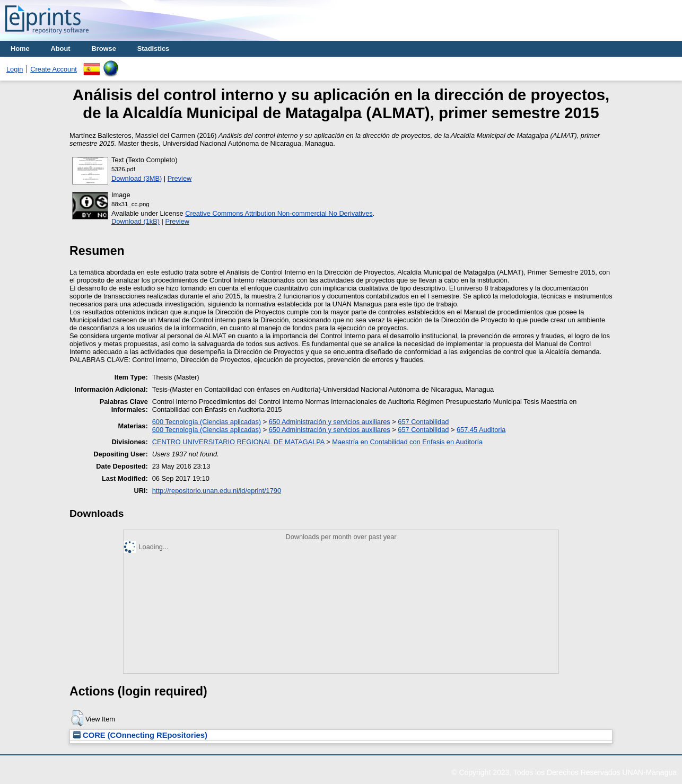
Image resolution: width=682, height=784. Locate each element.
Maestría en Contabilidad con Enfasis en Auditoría (407, 442)
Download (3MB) (137, 178)
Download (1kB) (135, 221)
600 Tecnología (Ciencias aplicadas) (207, 422)
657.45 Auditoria (481, 430)
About (61, 49)
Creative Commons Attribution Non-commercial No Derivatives (279, 213)
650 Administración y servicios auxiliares (330, 422)
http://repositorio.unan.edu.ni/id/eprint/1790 (217, 491)
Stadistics (153, 49)
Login (15, 69)
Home (20, 49)
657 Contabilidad (423, 422)
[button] (77, 718)
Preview (180, 178)
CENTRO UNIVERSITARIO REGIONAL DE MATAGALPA (238, 442)
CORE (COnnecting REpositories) (140, 735)
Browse (104, 49)
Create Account (54, 69)
